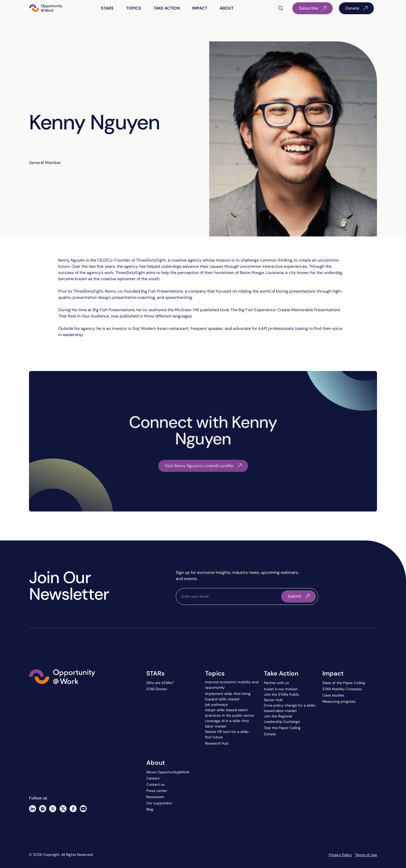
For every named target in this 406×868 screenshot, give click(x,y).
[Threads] (53, 809)
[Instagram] (43, 809)
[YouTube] (83, 809)
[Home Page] (46, 8)
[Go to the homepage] (62, 700)
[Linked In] (32, 809)
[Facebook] (73, 809)
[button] (107, 8)
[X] (63, 809)
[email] (230, 596)
